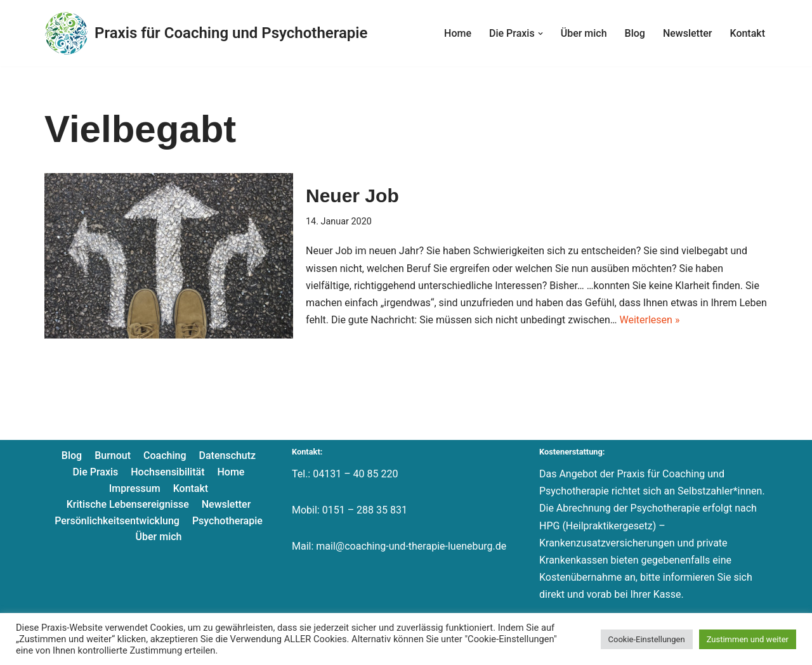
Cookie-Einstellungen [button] (647, 639)
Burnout (113, 455)
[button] (540, 34)
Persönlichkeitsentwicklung (117, 521)
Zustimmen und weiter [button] (748, 639)
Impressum (135, 488)
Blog (635, 33)
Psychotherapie (227, 521)
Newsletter (688, 33)
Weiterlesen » (649, 320)
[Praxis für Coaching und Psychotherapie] (206, 33)
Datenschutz (228, 455)
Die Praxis (96, 472)
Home (458, 33)
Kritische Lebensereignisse (128, 504)
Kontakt (747, 33)
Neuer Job (352, 196)
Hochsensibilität (167, 472)
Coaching (165, 455)
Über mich (584, 33)
